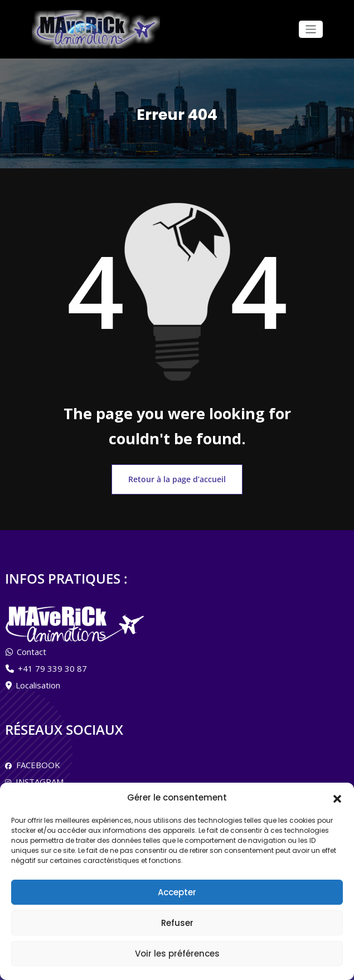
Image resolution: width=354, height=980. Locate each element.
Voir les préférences (177, 954)
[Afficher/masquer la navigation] (311, 29)
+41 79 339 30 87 (52, 665)
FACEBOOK (36, 761)
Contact (31, 648)
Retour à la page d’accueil (177, 477)
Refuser (177, 923)
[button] (337, 798)
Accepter (177, 892)
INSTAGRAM (37, 778)
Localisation (38, 682)
